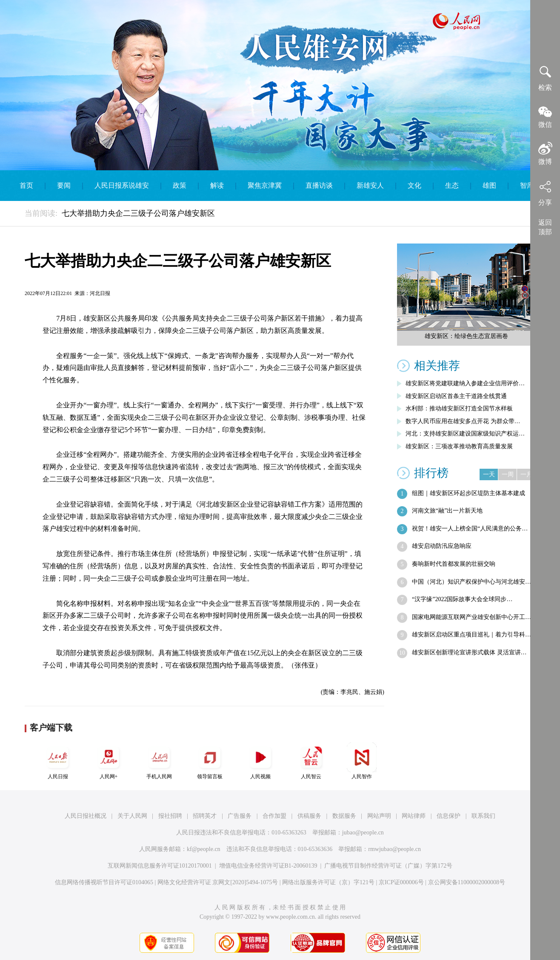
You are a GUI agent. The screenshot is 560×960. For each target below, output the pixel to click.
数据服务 (344, 816)
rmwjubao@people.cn (394, 849)
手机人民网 (159, 761)
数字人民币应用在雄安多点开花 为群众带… (463, 421)
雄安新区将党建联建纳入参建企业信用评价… (465, 383)
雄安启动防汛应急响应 (442, 546)
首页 (26, 185)
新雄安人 (370, 185)
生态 (452, 185)
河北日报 (100, 293)
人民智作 (362, 761)
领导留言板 (210, 761)
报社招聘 (170, 816)
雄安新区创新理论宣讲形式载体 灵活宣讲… (469, 652)
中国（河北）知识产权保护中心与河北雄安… (471, 582)
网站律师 (414, 816)
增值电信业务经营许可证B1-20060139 (268, 866)
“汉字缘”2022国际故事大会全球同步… (462, 599)
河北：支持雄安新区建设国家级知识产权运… (465, 434)
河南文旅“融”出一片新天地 (447, 511)
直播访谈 (319, 185)
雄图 (489, 185)
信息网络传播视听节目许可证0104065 (104, 882)
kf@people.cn (204, 849)
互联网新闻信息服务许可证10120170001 (160, 866)
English (280, 216)
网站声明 (379, 816)
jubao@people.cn (363, 832)
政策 (180, 185)
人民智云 (311, 761)
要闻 (64, 185)
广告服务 (240, 816)
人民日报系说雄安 (122, 185)
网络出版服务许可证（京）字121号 (328, 882)
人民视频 (260, 761)
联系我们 (483, 816)
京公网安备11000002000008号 (467, 882)
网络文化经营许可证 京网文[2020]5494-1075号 (218, 882)
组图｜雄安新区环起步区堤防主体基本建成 (469, 493)
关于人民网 (132, 816)
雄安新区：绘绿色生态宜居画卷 (466, 336)
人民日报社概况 (86, 816)
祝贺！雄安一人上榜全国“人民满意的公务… (470, 529)
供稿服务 (309, 816)
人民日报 (58, 761)
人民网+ (109, 761)
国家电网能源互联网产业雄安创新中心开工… (471, 617)
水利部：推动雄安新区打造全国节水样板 (459, 408)
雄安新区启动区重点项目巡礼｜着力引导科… (471, 635)
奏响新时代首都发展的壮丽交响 (454, 564)
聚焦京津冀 (265, 185)
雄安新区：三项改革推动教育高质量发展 (459, 446)
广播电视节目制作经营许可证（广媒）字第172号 (388, 866)
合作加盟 (274, 816)
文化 (414, 185)
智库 (527, 185)
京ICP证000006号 (401, 882)
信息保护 (449, 816)
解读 (217, 185)
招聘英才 (205, 816)
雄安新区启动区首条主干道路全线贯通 (456, 396)
